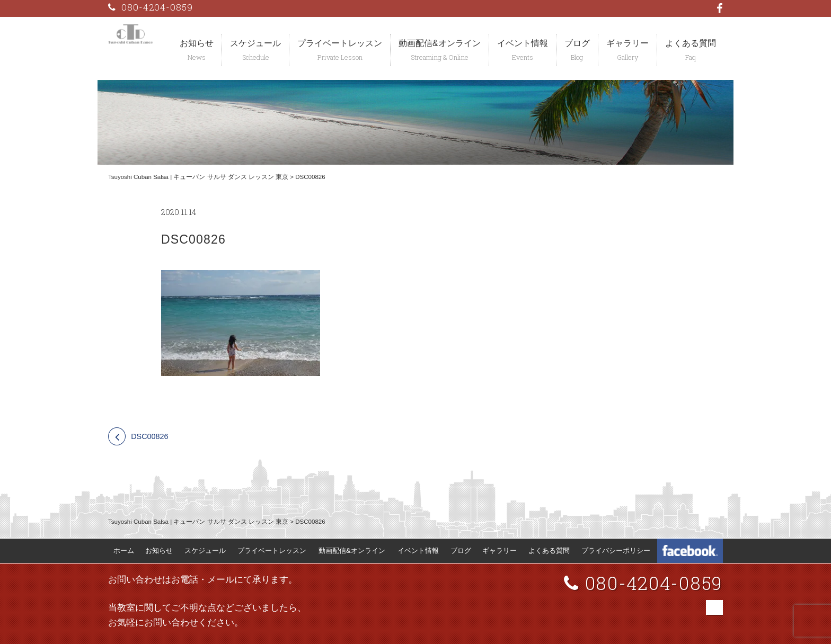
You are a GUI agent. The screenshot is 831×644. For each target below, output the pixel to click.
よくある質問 (691, 43)
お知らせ (197, 43)
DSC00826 (149, 436)
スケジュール (255, 43)
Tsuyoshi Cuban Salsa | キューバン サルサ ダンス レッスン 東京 (198, 177)
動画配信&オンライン (440, 43)
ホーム (124, 551)
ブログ (577, 43)
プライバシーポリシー (616, 551)
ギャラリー (627, 43)
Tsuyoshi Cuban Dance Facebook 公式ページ (690, 551)
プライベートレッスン (340, 43)
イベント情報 (523, 43)
